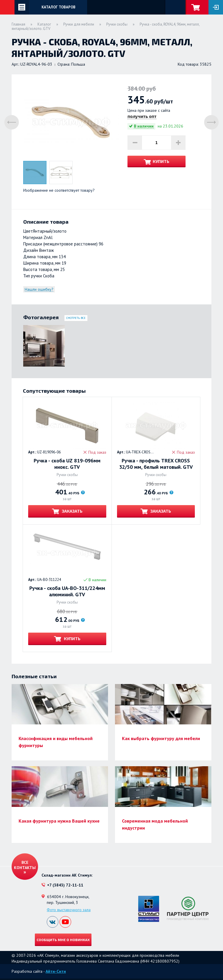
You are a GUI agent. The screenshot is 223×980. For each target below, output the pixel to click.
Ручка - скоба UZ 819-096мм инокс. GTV (67, 464)
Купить (161, 161)
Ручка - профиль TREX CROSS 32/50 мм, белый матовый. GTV (156, 464)
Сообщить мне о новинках (63, 940)
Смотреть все (76, 318)
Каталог (44, 24)
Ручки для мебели (79, 24)
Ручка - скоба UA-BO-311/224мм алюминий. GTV (67, 591)
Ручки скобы (117, 24)
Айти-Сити (56, 971)
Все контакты (25, 865)
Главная (18, 24)
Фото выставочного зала (69, 910)
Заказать (72, 511)
